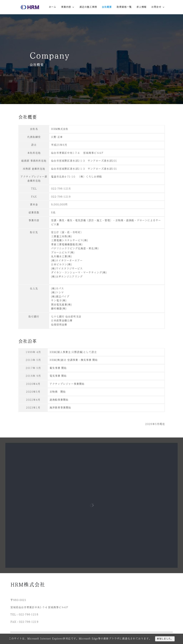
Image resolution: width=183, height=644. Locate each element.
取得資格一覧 (124, 7)
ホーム (52, 7)
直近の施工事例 (88, 7)
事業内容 (66, 7)
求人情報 (141, 7)
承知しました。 (165, 639)
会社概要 (107, 7)
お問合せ (156, 7)
